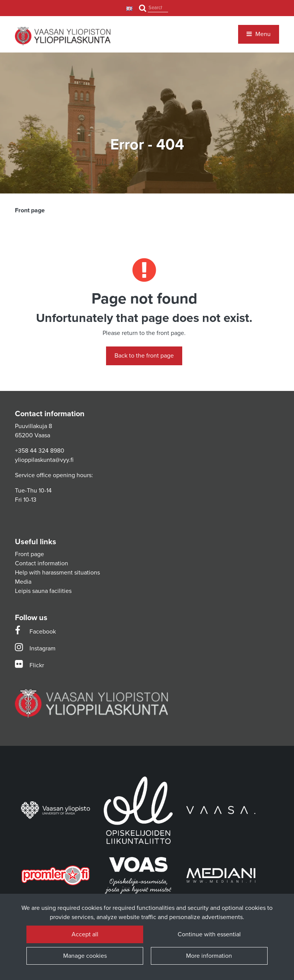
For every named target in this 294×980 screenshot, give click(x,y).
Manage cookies (85, 956)
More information (209, 956)
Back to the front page (144, 356)
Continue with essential (209, 934)
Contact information (42, 563)
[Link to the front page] (63, 36)
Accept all (85, 934)
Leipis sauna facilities (43, 591)
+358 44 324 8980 (40, 451)
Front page (29, 554)
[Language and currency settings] (130, 8)
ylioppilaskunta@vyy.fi (44, 460)
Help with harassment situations (57, 573)
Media (23, 582)
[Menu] (259, 34)
